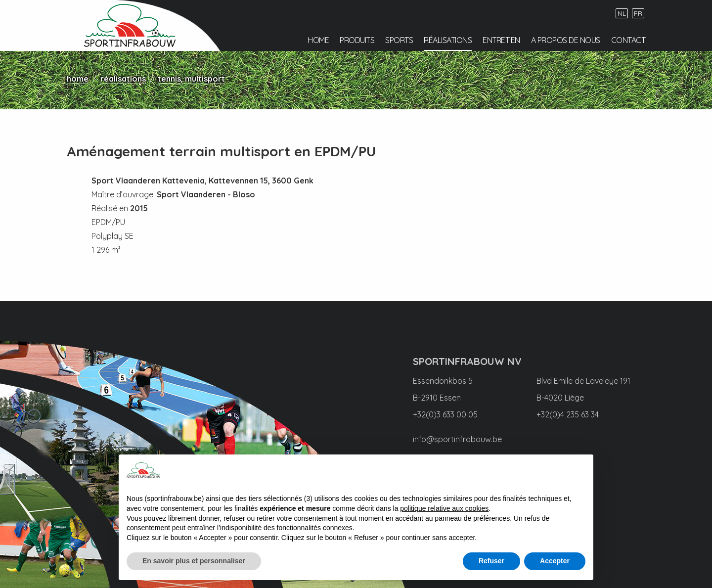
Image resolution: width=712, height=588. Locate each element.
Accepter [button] (555, 561)
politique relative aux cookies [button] (444, 508)
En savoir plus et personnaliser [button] (194, 561)
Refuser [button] (491, 561)
